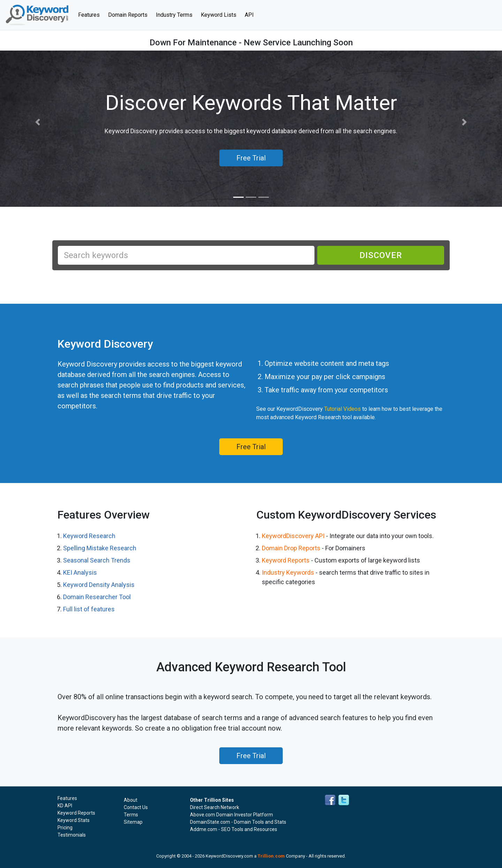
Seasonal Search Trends (97, 560)
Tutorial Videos (343, 409)
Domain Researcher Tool (97, 597)
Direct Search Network (215, 807)
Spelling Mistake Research (100, 548)
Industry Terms (174, 15)
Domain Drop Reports (291, 548)
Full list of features (89, 609)
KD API (65, 806)
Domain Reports (128, 15)
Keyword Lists (219, 15)
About (131, 800)
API (249, 15)
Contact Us (136, 807)
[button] (38, 122)
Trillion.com (271, 856)
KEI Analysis (80, 572)
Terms (131, 815)
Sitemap (133, 822)
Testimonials (72, 835)
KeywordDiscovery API (293, 536)
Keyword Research (89, 536)
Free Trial (251, 447)
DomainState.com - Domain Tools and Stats (238, 822)
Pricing (65, 828)
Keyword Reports (286, 560)
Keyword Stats (74, 820)
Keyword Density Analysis (99, 585)
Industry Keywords (288, 572)
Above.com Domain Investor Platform (231, 815)
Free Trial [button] (251, 158)
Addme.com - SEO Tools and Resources (234, 829)
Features (91, 14)
